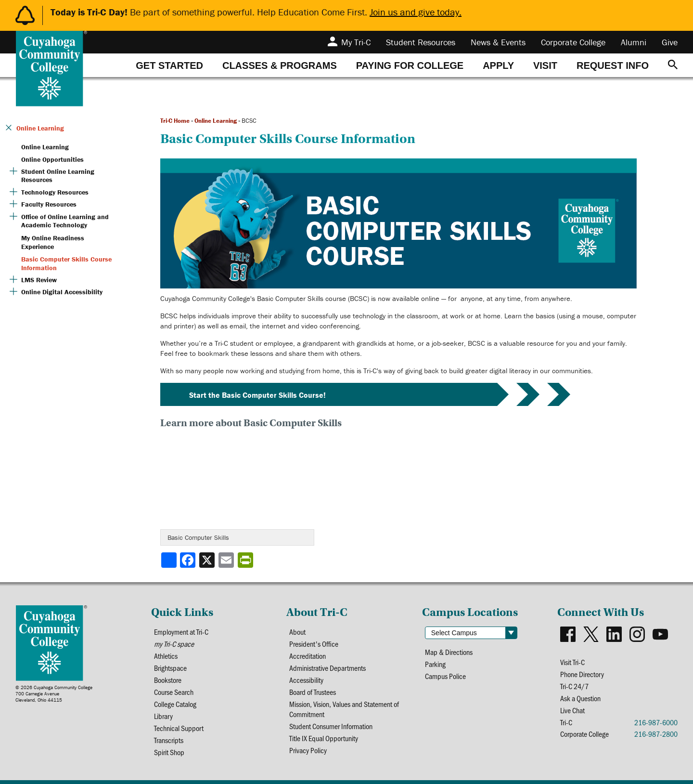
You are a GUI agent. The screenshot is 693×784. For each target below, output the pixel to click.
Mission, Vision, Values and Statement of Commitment (344, 709)
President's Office (314, 644)
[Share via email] (227, 560)
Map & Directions (449, 652)
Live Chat (572, 710)
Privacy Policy (308, 750)
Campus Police (445, 676)
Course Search (174, 692)
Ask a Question (580, 698)
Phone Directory (582, 674)
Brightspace (170, 668)
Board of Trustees (313, 692)
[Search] (673, 65)
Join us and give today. (416, 12)
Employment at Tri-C (181, 632)
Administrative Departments (327, 668)
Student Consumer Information (331, 726)
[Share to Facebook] (189, 560)
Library (163, 716)
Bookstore (168, 680)
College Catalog (175, 704)
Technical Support (179, 728)
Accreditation (308, 656)
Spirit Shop (169, 752)
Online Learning (216, 121)
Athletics (166, 656)
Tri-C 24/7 (574, 686)
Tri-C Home (175, 121)
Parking (435, 664)
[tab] (169, 65)
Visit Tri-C (572, 662)
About (297, 632)
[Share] (169, 560)
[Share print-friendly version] (246, 560)
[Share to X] (208, 560)
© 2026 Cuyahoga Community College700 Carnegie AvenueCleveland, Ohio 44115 (54, 694)
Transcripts (169, 740)
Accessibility (306, 680)
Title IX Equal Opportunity (324, 738)
